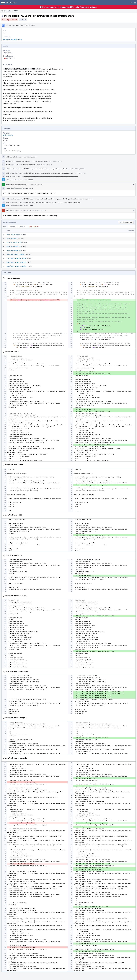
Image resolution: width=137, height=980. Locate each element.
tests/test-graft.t (12, 239)
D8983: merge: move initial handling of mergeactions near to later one (48, 169)
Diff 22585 (29, 180)
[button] (135, 3)
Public (24, 20)
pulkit (16, 25)
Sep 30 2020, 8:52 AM (39, 210)
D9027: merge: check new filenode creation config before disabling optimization (51, 199)
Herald (8, 161)
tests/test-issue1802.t (14, 242)
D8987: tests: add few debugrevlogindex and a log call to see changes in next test (51, 176)
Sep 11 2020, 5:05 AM (36, 185)
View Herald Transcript (40, 161)
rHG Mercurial (8, 135)
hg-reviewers (11, 58)
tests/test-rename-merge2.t (16, 266)
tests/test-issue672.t (14, 250)
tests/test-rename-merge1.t (16, 262)
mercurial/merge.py (13, 235)
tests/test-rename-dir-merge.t (17, 258)
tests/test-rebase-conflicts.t (16, 254)
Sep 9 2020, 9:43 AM (81, 173)
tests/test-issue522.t (14, 246)
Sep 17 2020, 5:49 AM (85, 199)
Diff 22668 (29, 206)
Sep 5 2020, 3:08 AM (31, 157)
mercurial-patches (16, 39)
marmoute (6, 39)
